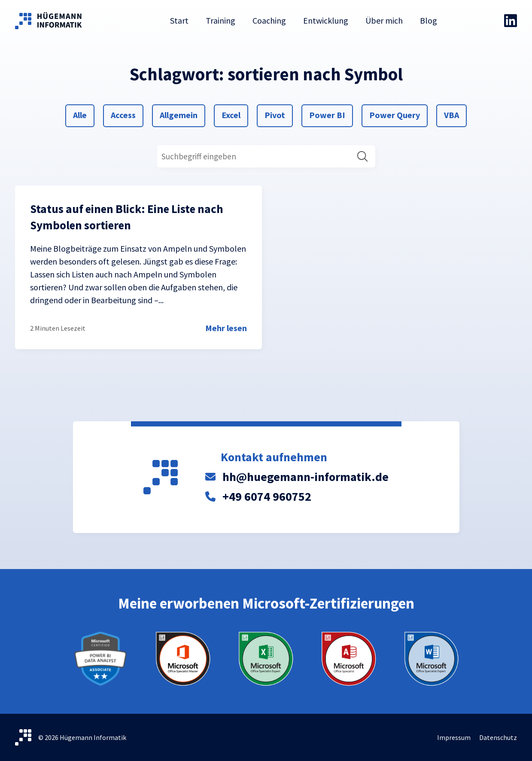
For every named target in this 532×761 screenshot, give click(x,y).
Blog (429, 20)
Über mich (384, 20)
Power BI (327, 114)
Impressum (454, 737)
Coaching (269, 20)
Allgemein (178, 114)
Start (179, 20)
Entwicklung (326, 20)
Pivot (275, 114)
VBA (454, 114)
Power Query (394, 114)
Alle (83, 114)
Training (220, 20)
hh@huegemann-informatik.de (306, 477)
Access (123, 114)
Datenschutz (498, 737)
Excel (232, 114)
